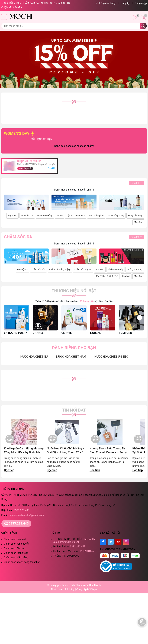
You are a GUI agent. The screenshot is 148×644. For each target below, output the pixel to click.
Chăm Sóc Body (115, 269)
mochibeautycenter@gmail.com (26, 515)
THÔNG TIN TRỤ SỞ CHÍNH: (74, 541)
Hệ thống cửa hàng (105, 3)
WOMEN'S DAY (20, 134)
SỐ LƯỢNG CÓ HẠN (59, 139)
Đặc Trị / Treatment (76, 216)
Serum (59, 216)
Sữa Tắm (100, 269)
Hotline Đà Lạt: (69, 547)
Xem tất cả (136, 183)
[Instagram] (126, 542)
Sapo (94, 589)
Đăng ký (125, 3)
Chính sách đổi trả (14, 548)
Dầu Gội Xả (22, 269)
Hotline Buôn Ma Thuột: (74, 551)
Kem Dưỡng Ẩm (96, 216)
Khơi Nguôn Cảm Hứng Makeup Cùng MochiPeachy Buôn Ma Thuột (24, 451)
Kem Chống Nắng (116, 216)
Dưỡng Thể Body (135, 269)
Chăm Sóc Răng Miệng (60, 269)
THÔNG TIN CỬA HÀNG (66, 556)
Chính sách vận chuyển (17, 544)
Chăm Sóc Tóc (38, 269)
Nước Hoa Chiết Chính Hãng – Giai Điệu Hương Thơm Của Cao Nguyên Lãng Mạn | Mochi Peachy (67, 451)
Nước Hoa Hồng (45, 216)
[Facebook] (103, 542)
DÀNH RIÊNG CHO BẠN (74, 348)
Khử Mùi (126, 276)
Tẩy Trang (12, 216)
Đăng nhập (141, 3)
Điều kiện (52, 168)
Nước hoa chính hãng (63, 589)
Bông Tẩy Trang (135, 216)
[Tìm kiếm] (143, 26)
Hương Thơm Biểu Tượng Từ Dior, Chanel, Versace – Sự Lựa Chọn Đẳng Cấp (109, 451)
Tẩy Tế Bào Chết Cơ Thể (107, 276)
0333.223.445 (22, 510)
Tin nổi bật (74, 410)
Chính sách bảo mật (15, 539)
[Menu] (4, 17)
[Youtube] (118, 542)
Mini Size (138, 222)
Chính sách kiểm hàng (16, 557)
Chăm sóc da (18, 237)
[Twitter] (111, 542)
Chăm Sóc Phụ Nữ (83, 269)
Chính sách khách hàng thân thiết (22, 562)
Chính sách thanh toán (16, 553)
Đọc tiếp (9, 470)
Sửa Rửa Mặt (27, 216)
